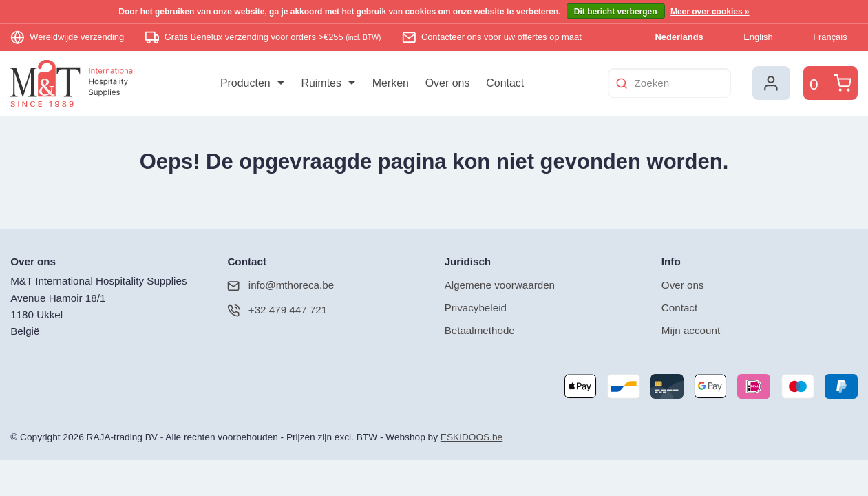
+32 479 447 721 (277, 310)
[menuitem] (252, 83)
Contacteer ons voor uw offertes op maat (501, 37)
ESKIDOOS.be (472, 437)
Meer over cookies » (710, 12)
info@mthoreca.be (280, 286)
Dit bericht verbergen (616, 12)
